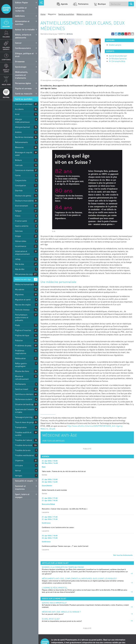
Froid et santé (21, 221)
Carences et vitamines (24, 170)
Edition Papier (22, 2)
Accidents (19, 109)
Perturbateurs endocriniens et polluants (22, 317)
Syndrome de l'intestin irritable (25, 411)
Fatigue (18, 211)
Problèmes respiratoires (21, 352)
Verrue (18, 470)
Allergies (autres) (22, 127)
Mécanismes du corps (24, 274)
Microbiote (20, 289)
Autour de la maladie (25, 29)
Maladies (6, 37)
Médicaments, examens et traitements (21, 75)
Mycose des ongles (23, 305)
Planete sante (6, 9)
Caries (18, 175)
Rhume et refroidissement (22, 378)
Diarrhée (19, 190)
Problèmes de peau (23, 345)
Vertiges (19, 476)
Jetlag (18, 259)
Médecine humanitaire (25, 284)
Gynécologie (21, 67)
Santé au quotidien (24, 99)
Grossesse (20, 61)
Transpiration (21, 427)
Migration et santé (23, 299)
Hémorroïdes (21, 241)
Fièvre (18, 216)
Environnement (22, 206)
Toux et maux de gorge (25, 422)
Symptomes (6, 60)
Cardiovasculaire (23, 48)
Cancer (18, 43)
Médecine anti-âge (23, 279)
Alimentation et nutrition (22, 23)
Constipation (21, 185)
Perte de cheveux (22, 310)
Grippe (18, 236)
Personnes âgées (23, 83)
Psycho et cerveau (23, 88)
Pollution (19, 340)
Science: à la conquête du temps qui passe (63, 567)
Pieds (17, 325)
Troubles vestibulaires (24, 455)
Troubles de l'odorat (24, 440)
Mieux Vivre (6, 84)
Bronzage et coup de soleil (24, 154)
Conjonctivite (21, 180)
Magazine (6, 26)
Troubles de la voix (23, 450)
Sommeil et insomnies (20, 487)
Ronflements (20, 384)
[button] (113, 34)
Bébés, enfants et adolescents (23, 36)
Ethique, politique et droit (24, 55)
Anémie (18, 132)
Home (43, 14)
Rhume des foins (22, 371)
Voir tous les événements (123, 555)
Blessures (19, 147)
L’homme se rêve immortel (55, 588)
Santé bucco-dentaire (24, 394)
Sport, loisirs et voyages (22, 496)
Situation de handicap (24, 404)
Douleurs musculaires (24, 201)
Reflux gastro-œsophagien (21, 365)
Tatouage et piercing (24, 417)
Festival (6, 97)
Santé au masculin (24, 94)
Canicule (19, 165)
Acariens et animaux (24, 104)
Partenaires (83, 4)
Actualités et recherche (21, 9)
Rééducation (20, 358)
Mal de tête (20, 269)
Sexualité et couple (24, 481)
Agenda (64, 4)
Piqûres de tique (22, 335)
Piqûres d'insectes (23, 330)
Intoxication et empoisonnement (22, 253)
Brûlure (18, 160)
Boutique (102, 4)
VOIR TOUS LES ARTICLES (53, 441)
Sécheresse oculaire (24, 399)
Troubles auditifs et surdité (23, 434)
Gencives (19, 231)
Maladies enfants (6, 48)
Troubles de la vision (24, 445)
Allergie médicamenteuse (22, 121)
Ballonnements (21, 142)
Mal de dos (20, 264)
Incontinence (21, 246)
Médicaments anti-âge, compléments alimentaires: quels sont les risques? (79, 578)
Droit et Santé (6, 71)
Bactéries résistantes (24, 137)
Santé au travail (22, 389)
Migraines (19, 294)
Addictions (20, 16)
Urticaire (19, 465)
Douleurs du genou (23, 196)
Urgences (19, 460)
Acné (17, 114)
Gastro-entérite (22, 226)
